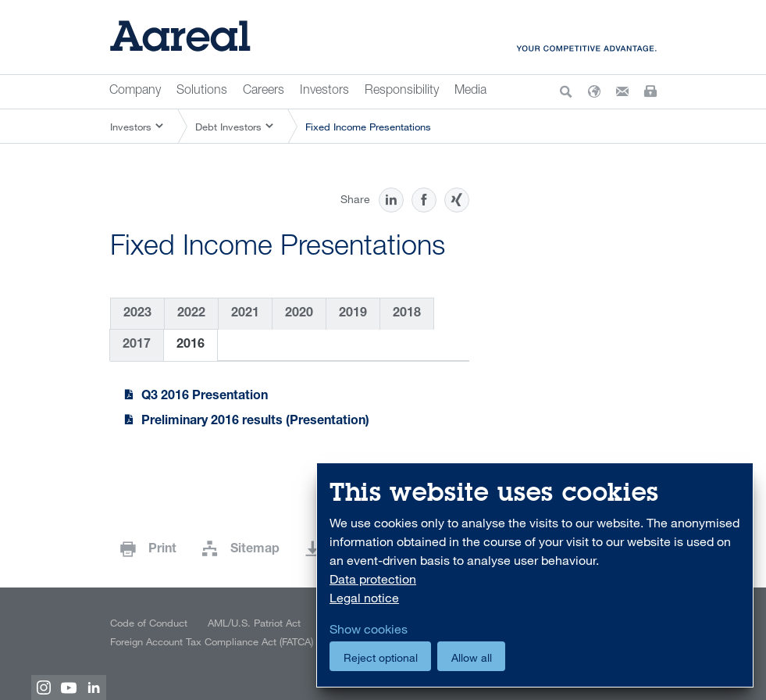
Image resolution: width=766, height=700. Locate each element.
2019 (353, 314)
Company (135, 91)
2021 (245, 314)
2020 (299, 314)
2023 (137, 314)
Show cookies (369, 629)
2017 (137, 345)
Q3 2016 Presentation (205, 397)
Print (162, 550)
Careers (264, 91)
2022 (191, 314)
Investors (324, 91)
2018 (407, 314)
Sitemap (255, 550)
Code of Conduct (149, 623)
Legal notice (364, 598)
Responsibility (402, 91)
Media (470, 91)
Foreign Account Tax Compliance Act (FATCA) (212, 641)
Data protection (373, 579)
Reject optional (381, 657)
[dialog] (535, 575)
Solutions (202, 91)
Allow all (472, 657)
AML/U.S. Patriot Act (254, 623)
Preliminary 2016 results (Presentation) (255, 422)
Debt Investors (228, 127)
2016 (191, 345)
